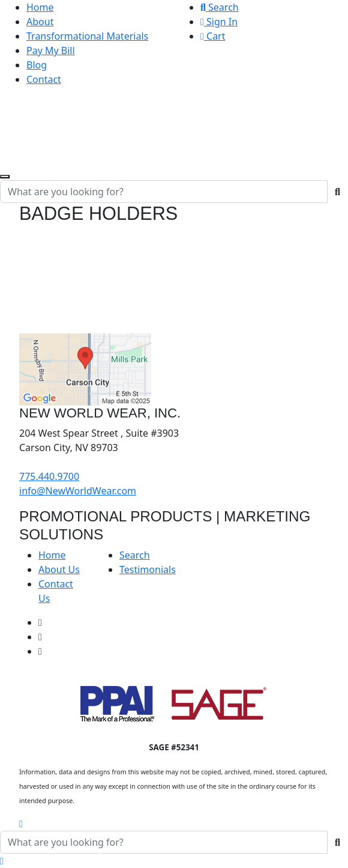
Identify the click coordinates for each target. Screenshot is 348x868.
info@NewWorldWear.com (78, 491)
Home (40, 7)
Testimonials (148, 569)
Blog (37, 65)
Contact (44, 79)
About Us (59, 569)
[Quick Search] (164, 192)
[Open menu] (5, 177)
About (40, 22)
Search (220, 7)
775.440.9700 (49, 476)
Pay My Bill (51, 50)
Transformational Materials (87, 36)
